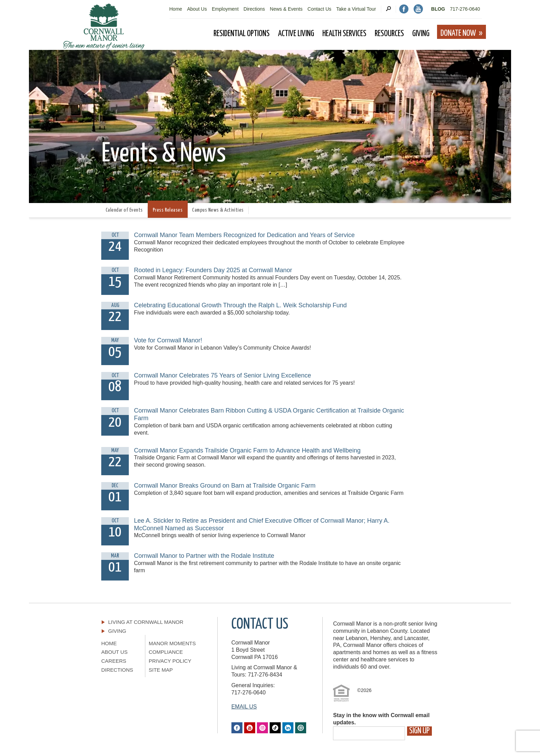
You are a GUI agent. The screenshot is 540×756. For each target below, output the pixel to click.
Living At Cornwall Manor (146, 622)
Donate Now (458, 33)
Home (176, 9)
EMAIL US (244, 707)
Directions (254, 9)
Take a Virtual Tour (356, 9)
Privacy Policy (170, 661)
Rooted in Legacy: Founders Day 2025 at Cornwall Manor (213, 270)
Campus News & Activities (218, 210)
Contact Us (319, 9)
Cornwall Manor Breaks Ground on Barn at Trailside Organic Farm (225, 486)
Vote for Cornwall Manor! (168, 340)
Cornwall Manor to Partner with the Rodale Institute (204, 556)
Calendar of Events (124, 210)
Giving (117, 631)
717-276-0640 (465, 9)
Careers (114, 661)
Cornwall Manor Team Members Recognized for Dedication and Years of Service (244, 235)
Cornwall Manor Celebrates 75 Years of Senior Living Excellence (222, 375)
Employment (225, 9)
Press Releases (168, 210)
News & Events (286, 9)
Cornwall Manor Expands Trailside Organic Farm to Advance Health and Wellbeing (247, 450)
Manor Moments (172, 643)
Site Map (161, 670)
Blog (438, 9)
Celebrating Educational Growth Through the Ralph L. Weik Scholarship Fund (240, 305)
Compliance (166, 652)
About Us (197, 9)
